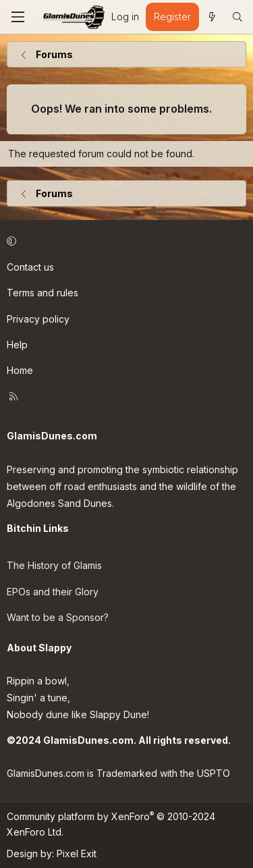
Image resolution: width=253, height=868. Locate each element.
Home (20, 370)
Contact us (30, 267)
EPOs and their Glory (53, 592)
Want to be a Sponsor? (58, 617)
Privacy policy (38, 319)
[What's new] (212, 17)
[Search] (237, 17)
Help (17, 345)
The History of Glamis (54, 565)
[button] (124, 241)
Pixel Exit (77, 853)
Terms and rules (43, 293)
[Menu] (18, 17)
